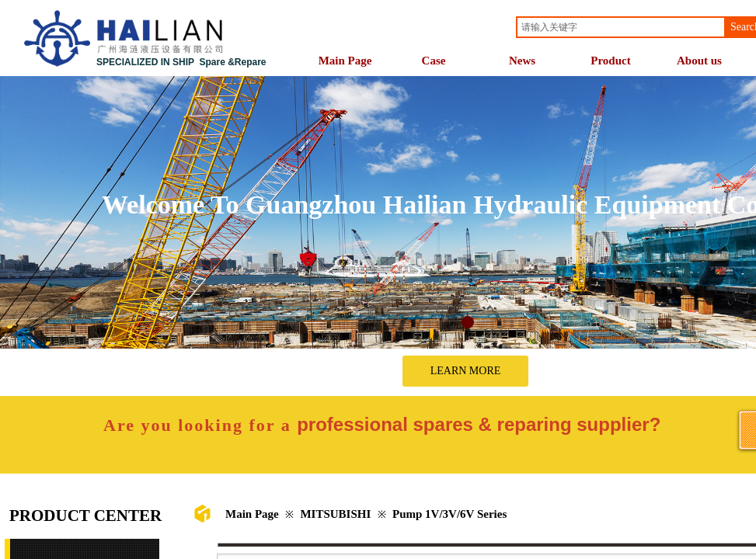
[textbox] (621, 27)
